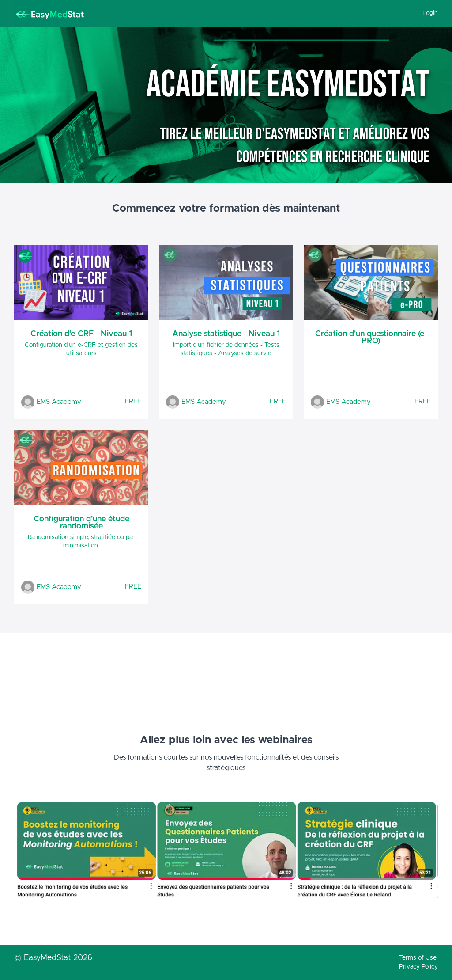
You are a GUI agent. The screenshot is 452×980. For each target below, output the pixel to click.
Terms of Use (418, 958)
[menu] (427, 13)
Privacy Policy (418, 967)
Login (430, 13)
